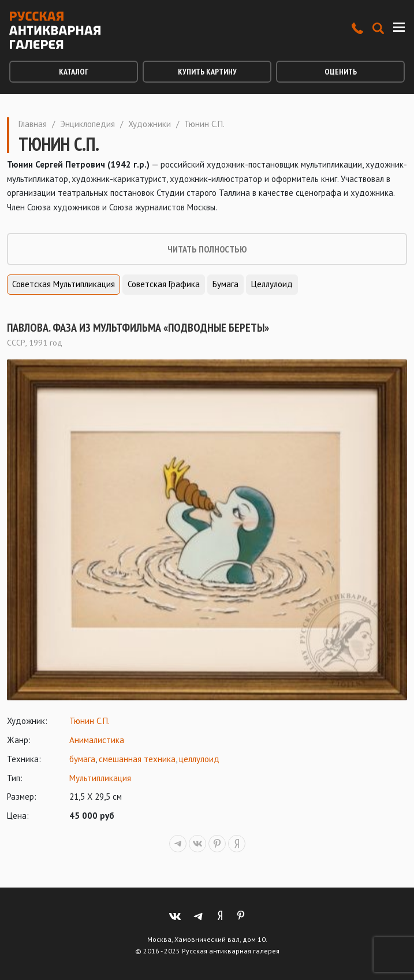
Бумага (225, 284)
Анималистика (97, 740)
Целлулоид (272, 284)
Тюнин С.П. (89, 721)
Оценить (341, 72)
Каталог (74, 72)
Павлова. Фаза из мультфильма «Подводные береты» (138, 328)
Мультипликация (100, 778)
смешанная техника (137, 759)
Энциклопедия (87, 124)
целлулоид (199, 759)
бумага (82, 759)
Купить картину (207, 72)
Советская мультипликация (64, 284)
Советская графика (164, 284)
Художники (150, 124)
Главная (33, 124)
